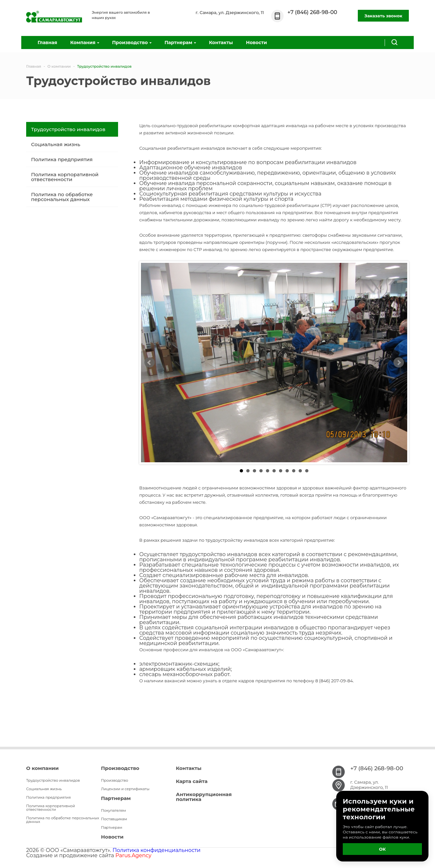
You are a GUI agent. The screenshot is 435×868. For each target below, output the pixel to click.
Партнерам (180, 43)
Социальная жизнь (56, 144)
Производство (132, 43)
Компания (85, 43)
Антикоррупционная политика (204, 797)
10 (300, 471)
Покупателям (113, 810)
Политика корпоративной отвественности (65, 177)
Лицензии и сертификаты (125, 789)
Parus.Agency (133, 855)
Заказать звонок (383, 16)
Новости (256, 43)
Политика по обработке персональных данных (62, 197)
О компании (42, 768)
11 (307, 471)
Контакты (221, 43)
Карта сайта (192, 781)
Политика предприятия (62, 159)
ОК (383, 849)
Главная (47, 43)
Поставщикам (114, 819)
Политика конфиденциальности (157, 850)
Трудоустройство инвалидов (68, 129)
